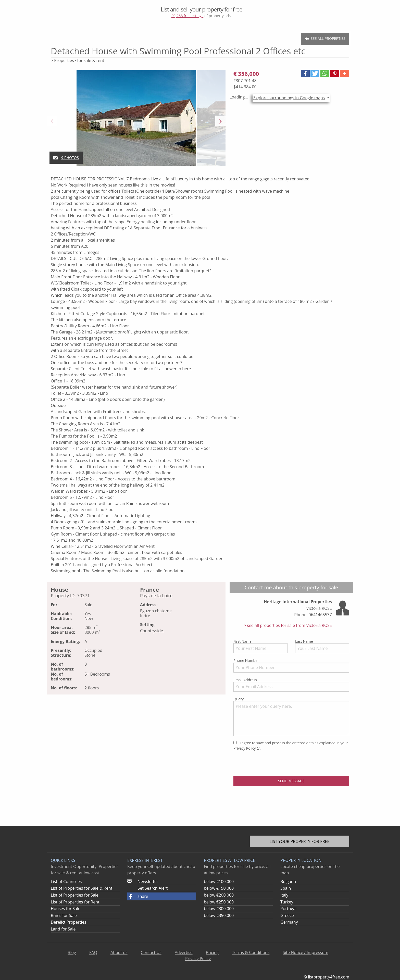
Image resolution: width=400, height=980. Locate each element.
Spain (286, 888)
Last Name (322, 646)
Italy (284, 895)
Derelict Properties (68, 922)
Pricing (212, 952)
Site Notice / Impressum (305, 952)
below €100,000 (219, 882)
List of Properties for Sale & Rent (82, 888)
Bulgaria (288, 882)
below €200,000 (219, 895)
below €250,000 (219, 902)
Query (291, 716)
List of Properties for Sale (75, 895)
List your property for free (300, 841)
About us (119, 952)
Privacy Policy (245, 748)
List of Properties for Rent (75, 902)
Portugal (288, 909)
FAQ (93, 952)
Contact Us (151, 952)
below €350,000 (219, 915)
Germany (289, 922)
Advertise (184, 952)
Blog (72, 952)
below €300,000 (219, 909)
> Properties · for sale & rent (78, 60)
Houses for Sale (66, 909)
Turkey (287, 902)
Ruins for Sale (64, 915)
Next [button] (220, 121)
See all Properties (325, 39)
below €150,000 (219, 888)
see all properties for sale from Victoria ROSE (289, 625)
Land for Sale (63, 929)
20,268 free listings (187, 16)
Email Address (291, 685)
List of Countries (66, 882)
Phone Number (291, 665)
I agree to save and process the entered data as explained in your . (291, 746)
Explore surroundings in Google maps (289, 98)
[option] (136, 121)
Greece (287, 915)
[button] (305, 73)
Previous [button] (52, 121)
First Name (260, 646)
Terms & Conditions (251, 952)
